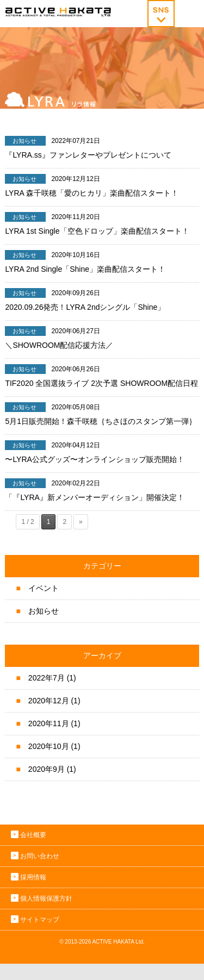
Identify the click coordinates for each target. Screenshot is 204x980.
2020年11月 (49, 723)
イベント (44, 588)
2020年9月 (47, 769)
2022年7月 (47, 678)
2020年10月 (49, 746)
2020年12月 (49, 701)
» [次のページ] (81, 522)
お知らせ (44, 611)
